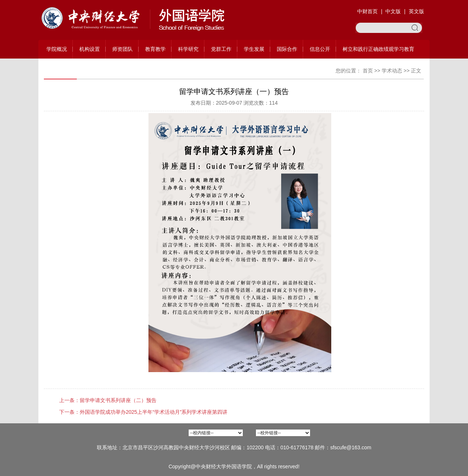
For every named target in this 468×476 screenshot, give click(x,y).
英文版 (416, 11)
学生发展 (254, 49)
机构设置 (90, 49)
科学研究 (188, 49)
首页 (368, 71)
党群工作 (221, 49)
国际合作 (287, 49)
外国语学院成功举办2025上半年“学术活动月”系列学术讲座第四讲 (154, 412)
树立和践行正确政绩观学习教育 (378, 49)
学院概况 (57, 49)
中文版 (393, 11)
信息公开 (320, 49)
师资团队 (122, 49)
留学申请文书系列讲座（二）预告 (118, 400)
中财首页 (367, 11)
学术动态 (392, 71)
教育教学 (155, 49)
